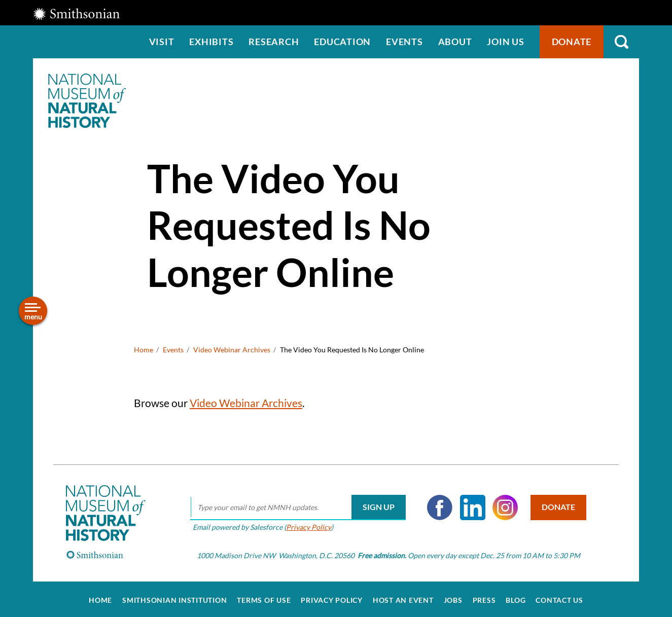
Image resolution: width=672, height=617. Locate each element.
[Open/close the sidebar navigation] (33, 311)
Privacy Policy (307, 524)
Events (404, 42)
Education (342, 42)
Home (144, 350)
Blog (516, 598)
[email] (296, 505)
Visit (162, 42)
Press (484, 598)
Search (621, 42)
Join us (505, 42)
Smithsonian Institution (174, 598)
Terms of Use (264, 598)
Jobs (453, 598)
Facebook (438, 505)
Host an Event (403, 598)
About (455, 42)
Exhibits (211, 42)
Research (274, 42)
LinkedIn (471, 505)
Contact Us (559, 598)
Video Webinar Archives (232, 350)
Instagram (504, 505)
